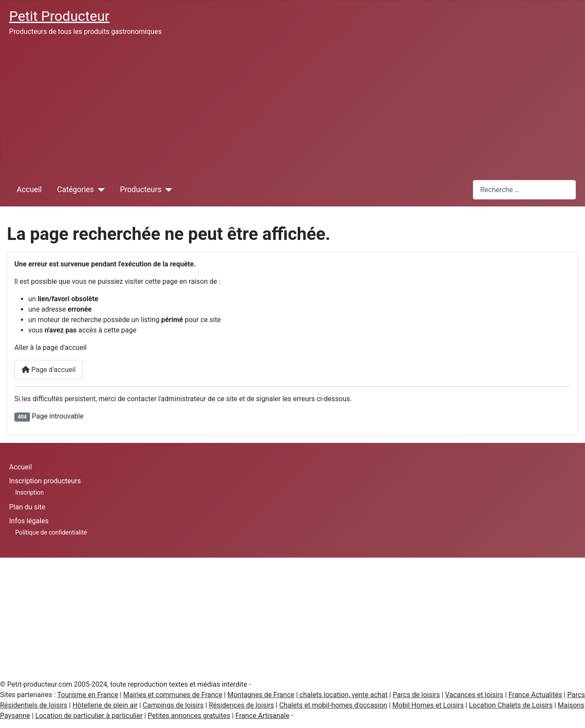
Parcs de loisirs (416, 695)
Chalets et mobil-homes (316, 705)
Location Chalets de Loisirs (511, 705)
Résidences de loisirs (241, 705)
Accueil (29, 189)
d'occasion (371, 705)
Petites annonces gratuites (189, 716)
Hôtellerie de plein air (105, 705)
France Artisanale (263, 716)
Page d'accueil (49, 370)
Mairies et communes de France (173, 695)
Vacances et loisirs (474, 695)
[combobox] (524, 190)
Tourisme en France (88, 695)
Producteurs (141, 189)
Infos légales (29, 521)
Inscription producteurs (45, 481)
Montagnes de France (261, 695)
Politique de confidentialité (51, 532)
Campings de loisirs (173, 705)
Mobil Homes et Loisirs (428, 705)
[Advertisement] (292, 108)
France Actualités (535, 695)
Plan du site (27, 507)
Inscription (30, 492)
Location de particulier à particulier (89, 716)
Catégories (75, 189)
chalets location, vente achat (342, 695)
